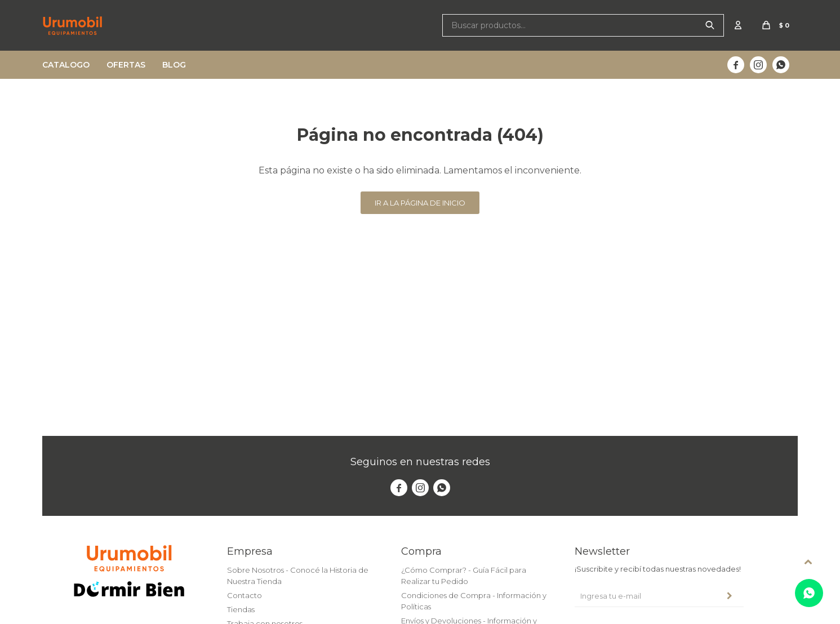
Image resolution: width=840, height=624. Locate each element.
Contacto (245, 595)
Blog (174, 65)
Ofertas (126, 65)
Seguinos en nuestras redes (420, 462)
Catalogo (66, 65)
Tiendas (241, 609)
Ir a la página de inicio (420, 203)
